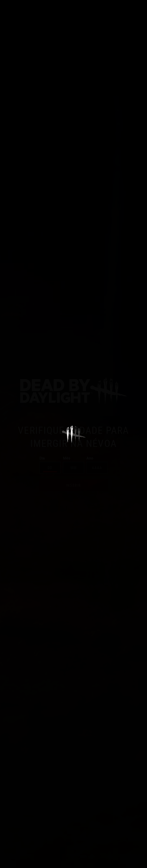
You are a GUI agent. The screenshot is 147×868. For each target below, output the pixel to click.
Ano (97, 465)
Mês (73, 465)
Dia (50, 465)
